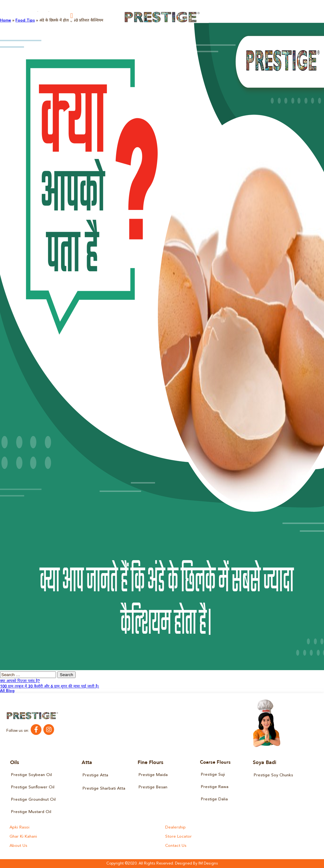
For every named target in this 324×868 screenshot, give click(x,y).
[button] (72, 16)
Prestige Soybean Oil (31, 775)
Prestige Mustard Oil (31, 812)
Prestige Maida (153, 775)
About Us (18, 846)
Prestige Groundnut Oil (33, 800)
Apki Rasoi (19, 827)
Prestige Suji (213, 775)
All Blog (7, 691)
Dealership (175, 827)
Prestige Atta (95, 775)
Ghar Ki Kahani (23, 837)
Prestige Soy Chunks (273, 775)
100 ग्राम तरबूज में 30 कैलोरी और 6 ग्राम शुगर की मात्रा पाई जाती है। (50, 687)
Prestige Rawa (215, 787)
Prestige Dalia (214, 799)
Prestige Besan (153, 787)
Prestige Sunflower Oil (33, 787)
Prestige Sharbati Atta (104, 789)
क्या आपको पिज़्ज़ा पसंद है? (20, 681)
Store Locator (178, 837)
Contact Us (176, 846)
